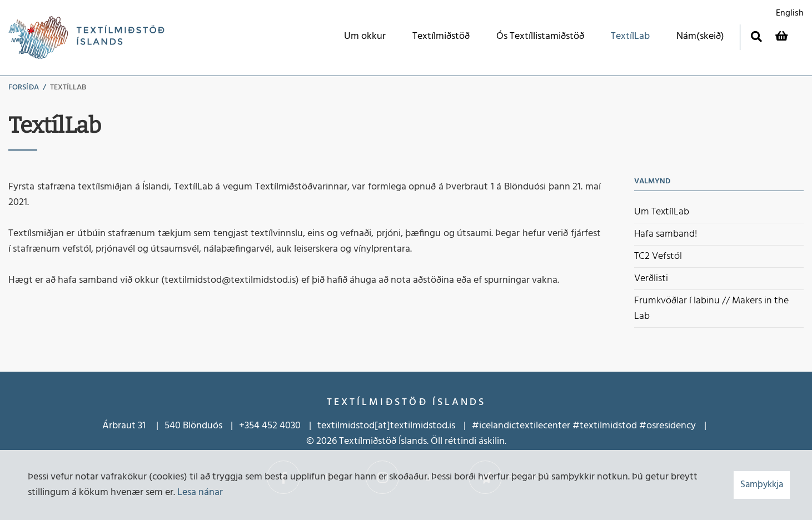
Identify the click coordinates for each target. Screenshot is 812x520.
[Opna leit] (756, 36)
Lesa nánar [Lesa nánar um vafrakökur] (200, 492)
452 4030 (280, 426)
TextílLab (68, 87)
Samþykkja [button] (762, 485)
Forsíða (24, 87)
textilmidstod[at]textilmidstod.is (386, 426)
